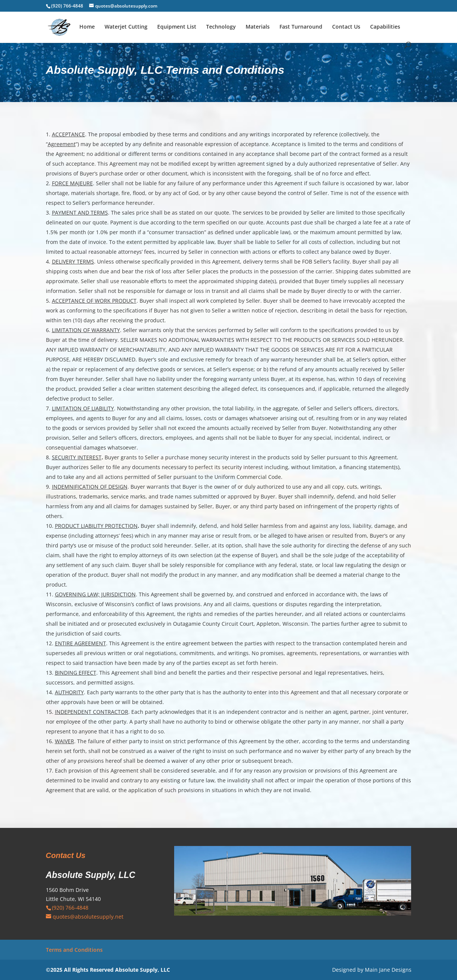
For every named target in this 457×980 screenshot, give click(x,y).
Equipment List (177, 27)
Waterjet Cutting (126, 27)
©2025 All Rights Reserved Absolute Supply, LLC (108, 970)
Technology (221, 27)
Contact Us (346, 27)
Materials (258, 27)
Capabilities (385, 27)
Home (87, 27)
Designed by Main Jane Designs (372, 970)
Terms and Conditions (74, 950)
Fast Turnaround (301, 27)
